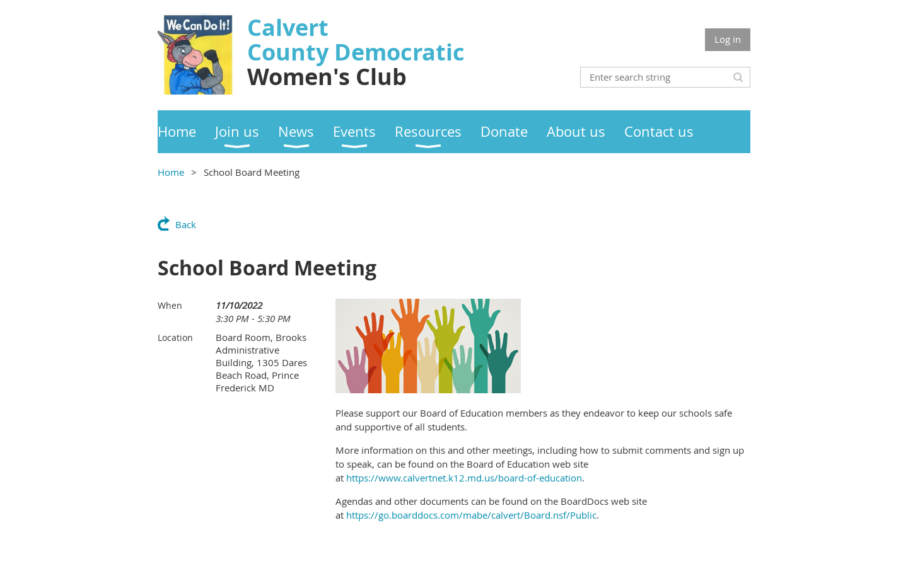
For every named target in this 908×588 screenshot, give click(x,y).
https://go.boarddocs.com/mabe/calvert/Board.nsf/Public (471, 515)
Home (171, 172)
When (170, 305)
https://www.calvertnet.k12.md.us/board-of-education (464, 478)
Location (175, 337)
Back (186, 224)
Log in (728, 39)
